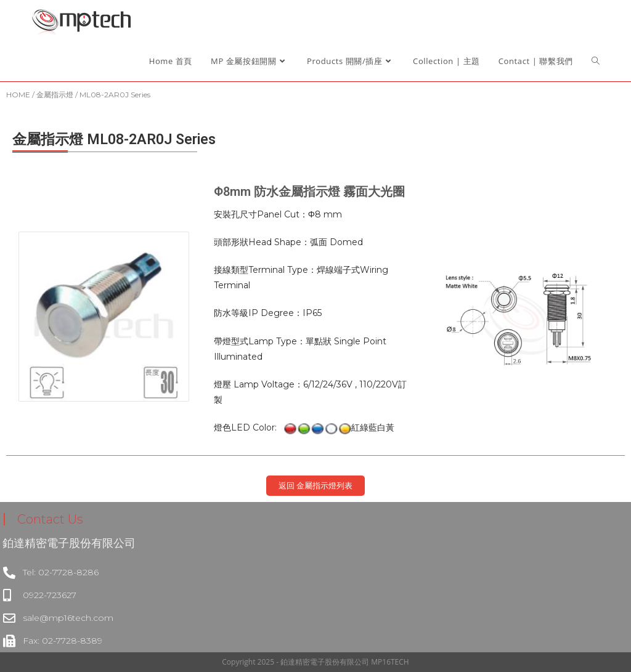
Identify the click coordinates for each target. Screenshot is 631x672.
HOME (18, 95)
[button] (315, 486)
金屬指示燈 (55, 95)
